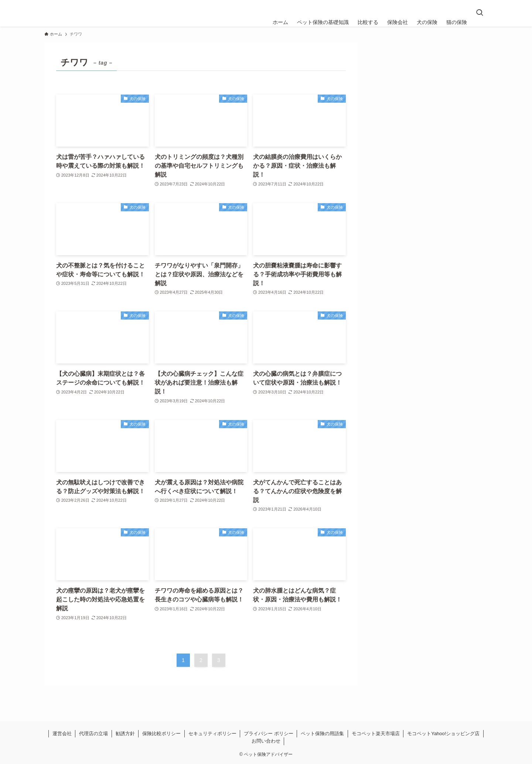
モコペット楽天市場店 (376, 734)
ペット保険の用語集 (322, 734)
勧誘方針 (125, 734)
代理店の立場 (93, 734)
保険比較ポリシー (161, 734)
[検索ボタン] (480, 13)
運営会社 (62, 734)
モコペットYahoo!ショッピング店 (443, 734)
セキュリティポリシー (212, 734)
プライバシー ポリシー (269, 734)
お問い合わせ (266, 741)
